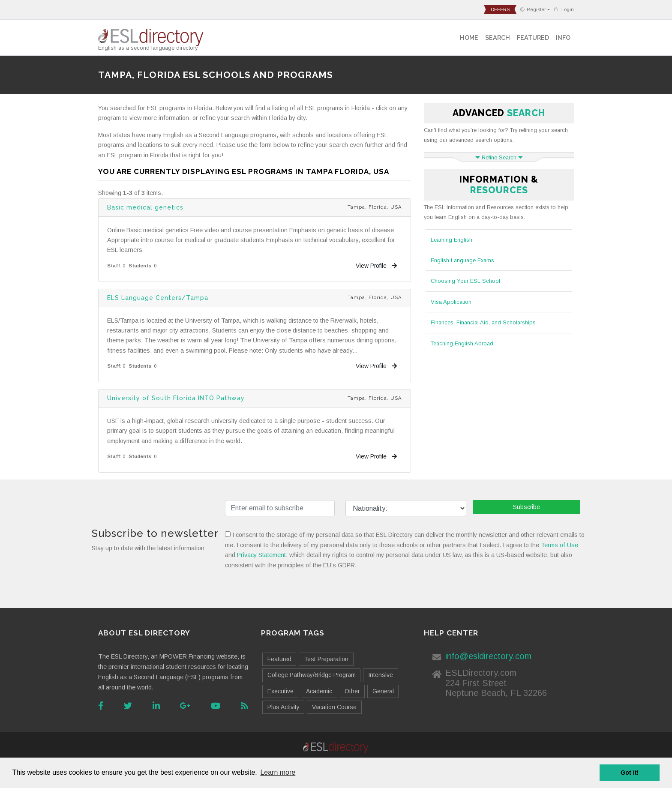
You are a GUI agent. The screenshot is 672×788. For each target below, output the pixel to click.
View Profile (376, 266)
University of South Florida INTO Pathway (176, 398)
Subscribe (526, 507)
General (383, 691)
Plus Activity (283, 707)
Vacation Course (334, 707)
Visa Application (451, 302)
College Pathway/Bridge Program (312, 675)
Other (352, 691)
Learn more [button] (278, 772)
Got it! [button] (630, 773)
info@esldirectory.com (488, 656)
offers (500, 9)
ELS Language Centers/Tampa (158, 298)
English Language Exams (462, 260)
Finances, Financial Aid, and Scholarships (483, 322)
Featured (533, 37)
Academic (319, 691)
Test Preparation (326, 659)
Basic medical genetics (145, 207)
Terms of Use (559, 545)
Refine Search (499, 157)
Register (533, 9)
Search (498, 37)
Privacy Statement (261, 555)
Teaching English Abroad (462, 343)
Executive (280, 691)
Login (564, 9)
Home (469, 37)
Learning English (451, 240)
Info (563, 37)
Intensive (381, 675)
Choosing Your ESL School (465, 281)
